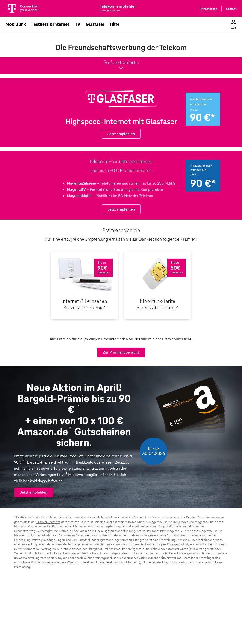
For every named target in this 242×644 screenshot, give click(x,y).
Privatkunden (208, 9)
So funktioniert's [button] (121, 65)
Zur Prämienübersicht (121, 352)
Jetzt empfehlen (121, 134)
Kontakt (231, 9)
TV (78, 24)
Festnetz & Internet (50, 24)
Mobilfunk (16, 24)
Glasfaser (95, 24)
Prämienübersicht (48, 522)
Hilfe (115, 24)
